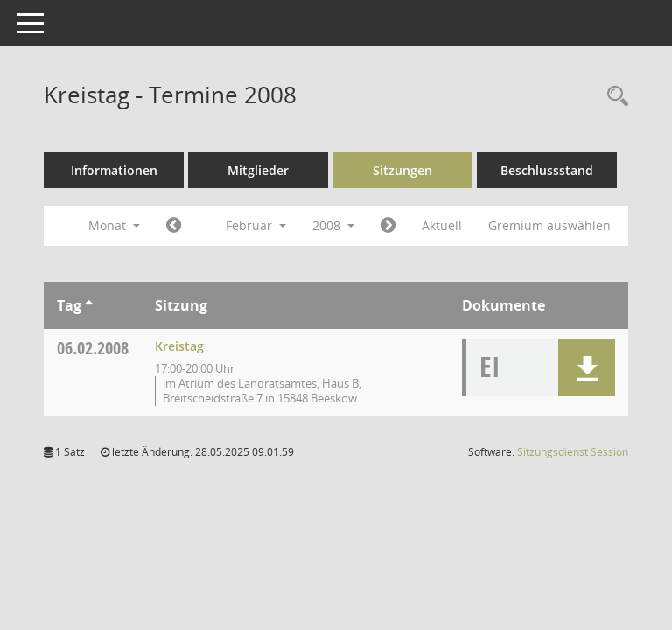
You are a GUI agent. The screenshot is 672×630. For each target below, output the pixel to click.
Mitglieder (258, 170)
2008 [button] (333, 225)
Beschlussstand (547, 170)
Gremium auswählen (549, 225)
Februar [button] (256, 225)
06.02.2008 (93, 348)
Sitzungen (402, 170)
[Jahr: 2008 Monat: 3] (388, 226)
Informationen (114, 170)
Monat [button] (114, 225)
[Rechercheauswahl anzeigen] (613, 97)
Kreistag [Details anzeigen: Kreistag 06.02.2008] (179, 346)
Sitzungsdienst (573, 452)
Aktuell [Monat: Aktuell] (442, 225)
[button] (587, 368)
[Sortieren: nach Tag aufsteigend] (89, 305)
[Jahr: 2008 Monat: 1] (174, 226)
